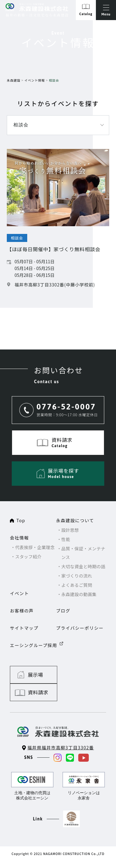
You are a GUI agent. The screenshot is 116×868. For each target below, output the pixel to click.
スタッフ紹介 (28, 557)
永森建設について (75, 520)
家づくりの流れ (77, 576)
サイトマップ (24, 628)
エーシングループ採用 (34, 645)
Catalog (86, 14)
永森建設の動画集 (79, 594)
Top (21, 520)
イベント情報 (35, 80)
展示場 (36, 675)
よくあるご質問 (77, 585)
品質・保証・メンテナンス (84, 553)
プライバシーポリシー (80, 628)
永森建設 (14, 80)
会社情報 (19, 538)
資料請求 (90, 675)
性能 (66, 539)
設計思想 (70, 530)
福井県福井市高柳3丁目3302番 (60, 730)
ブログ (63, 611)
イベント (19, 593)
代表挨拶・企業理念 (35, 547)
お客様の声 (22, 611)
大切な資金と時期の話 (84, 566)
